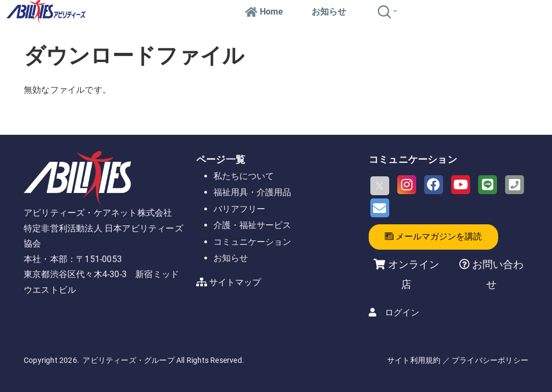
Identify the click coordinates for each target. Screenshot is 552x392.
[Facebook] (434, 185)
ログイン (402, 312)
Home (264, 12)
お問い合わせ (496, 274)
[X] (380, 186)
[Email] (380, 208)
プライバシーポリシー (490, 360)
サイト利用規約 (414, 360)
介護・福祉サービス (252, 225)
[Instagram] (407, 185)
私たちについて (244, 176)
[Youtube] (461, 185)
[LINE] (488, 185)
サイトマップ (235, 282)
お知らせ (329, 12)
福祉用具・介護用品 (252, 192)
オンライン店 (414, 274)
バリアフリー (239, 209)
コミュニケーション (252, 242)
